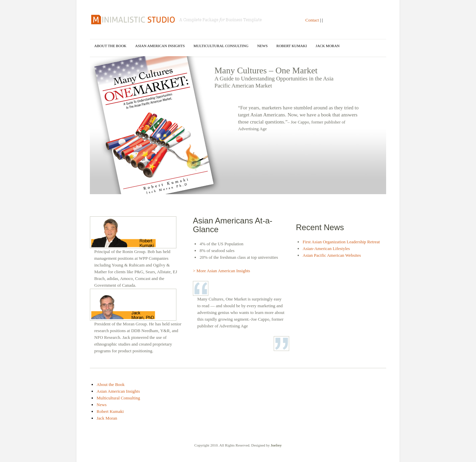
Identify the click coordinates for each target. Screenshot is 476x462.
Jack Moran (328, 46)
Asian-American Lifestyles (326, 248)
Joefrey (276, 445)
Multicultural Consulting (221, 46)
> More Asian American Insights (222, 271)
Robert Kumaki (292, 46)
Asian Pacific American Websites (332, 255)
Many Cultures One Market (177, 20)
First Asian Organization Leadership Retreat (341, 242)
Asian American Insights (160, 46)
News (262, 46)
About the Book (110, 46)
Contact (312, 20)
